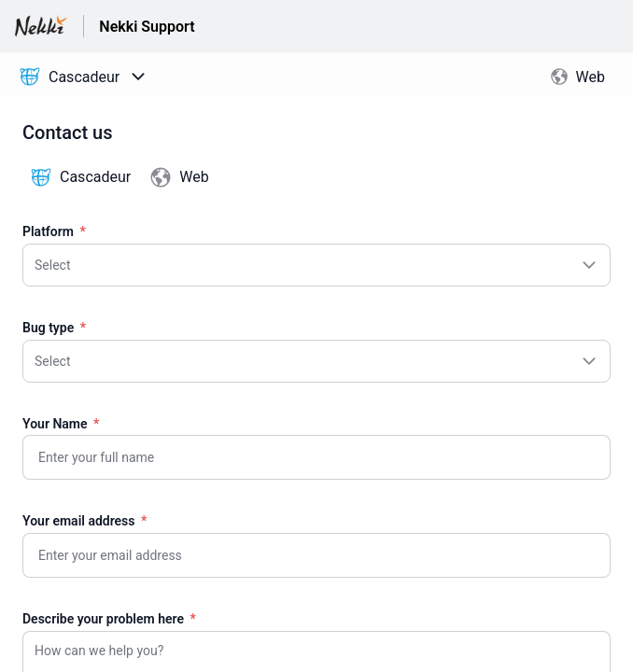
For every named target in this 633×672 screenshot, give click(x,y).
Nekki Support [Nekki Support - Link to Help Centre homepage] (147, 27)
